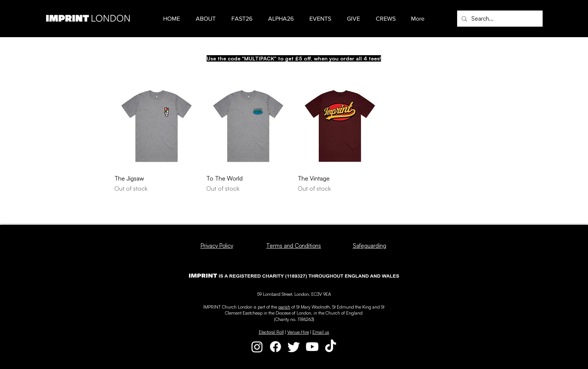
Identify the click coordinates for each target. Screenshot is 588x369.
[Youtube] (312, 347)
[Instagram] (257, 347)
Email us (321, 332)
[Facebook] (275, 347)
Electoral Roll (271, 332)
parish (284, 307)
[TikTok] (331, 347)
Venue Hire (298, 332)
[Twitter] (294, 347)
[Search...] (499, 19)
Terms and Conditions (294, 246)
